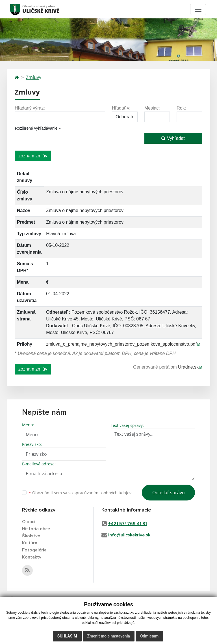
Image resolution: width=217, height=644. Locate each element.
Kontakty (32, 557)
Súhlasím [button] (67, 636)
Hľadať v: (121, 108)
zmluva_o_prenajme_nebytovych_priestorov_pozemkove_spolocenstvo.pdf (121, 344)
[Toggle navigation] (198, 9)
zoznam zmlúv (33, 156)
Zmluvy (34, 77)
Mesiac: (152, 108)
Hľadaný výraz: (30, 108)
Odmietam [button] (149, 636)
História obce (36, 529)
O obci (29, 522)
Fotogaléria (34, 550)
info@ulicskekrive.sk (129, 535)
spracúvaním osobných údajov (103, 493)
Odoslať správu (169, 493)
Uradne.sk (188, 367)
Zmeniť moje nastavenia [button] (109, 636)
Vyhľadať (173, 138)
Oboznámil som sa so (80, 493)
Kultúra (30, 543)
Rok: (181, 108)
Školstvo (31, 536)
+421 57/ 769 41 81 (128, 524)
